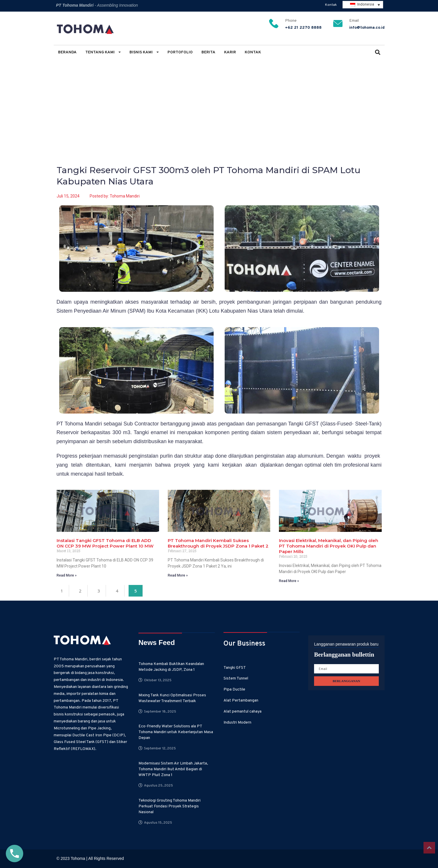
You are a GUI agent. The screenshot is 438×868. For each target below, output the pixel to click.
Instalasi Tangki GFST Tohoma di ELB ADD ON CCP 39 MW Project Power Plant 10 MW (105, 543)
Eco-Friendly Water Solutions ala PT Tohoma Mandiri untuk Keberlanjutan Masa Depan (176, 732)
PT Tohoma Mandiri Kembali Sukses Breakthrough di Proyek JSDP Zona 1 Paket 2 (218, 543)
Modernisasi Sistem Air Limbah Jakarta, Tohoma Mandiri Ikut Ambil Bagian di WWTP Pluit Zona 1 (173, 769)
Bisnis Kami (144, 52)
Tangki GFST (235, 668)
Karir (230, 52)
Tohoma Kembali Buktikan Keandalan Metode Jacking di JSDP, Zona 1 (171, 667)
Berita (208, 52)
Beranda (67, 52)
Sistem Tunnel (236, 678)
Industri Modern (237, 723)
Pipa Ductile (234, 689)
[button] (378, 53)
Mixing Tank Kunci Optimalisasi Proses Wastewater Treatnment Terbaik (172, 698)
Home (62, 93)
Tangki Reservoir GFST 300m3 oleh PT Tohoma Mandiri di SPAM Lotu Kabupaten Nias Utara (182, 93)
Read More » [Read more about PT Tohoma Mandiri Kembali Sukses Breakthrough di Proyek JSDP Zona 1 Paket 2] (178, 575)
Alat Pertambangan (241, 701)
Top (429, 848)
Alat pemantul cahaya (243, 712)
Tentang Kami (103, 52)
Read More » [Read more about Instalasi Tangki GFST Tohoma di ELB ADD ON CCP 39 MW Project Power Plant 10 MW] (67, 575)
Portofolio (180, 52)
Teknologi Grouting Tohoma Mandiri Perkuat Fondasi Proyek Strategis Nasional (170, 806)
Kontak (331, 5)
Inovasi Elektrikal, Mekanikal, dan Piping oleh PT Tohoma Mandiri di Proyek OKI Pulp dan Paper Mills (329, 546)
